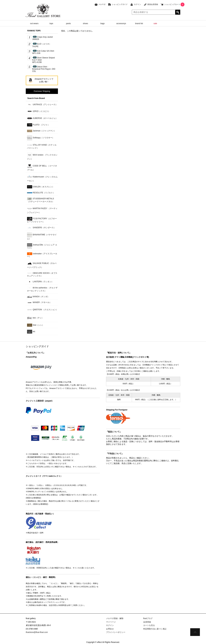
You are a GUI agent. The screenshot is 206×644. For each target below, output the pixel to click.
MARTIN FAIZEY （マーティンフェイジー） (42, 210)
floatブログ (148, 618)
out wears (34, 23)
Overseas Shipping (42, 91)
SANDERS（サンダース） (41, 228)
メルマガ (102, 4)
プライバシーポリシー (116, 632)
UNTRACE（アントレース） (42, 105)
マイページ (111, 622)
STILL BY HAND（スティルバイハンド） (42, 146)
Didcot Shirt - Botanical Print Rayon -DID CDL (44, 69)
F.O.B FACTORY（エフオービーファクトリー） (42, 220)
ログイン (137, 4)
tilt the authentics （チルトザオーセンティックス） (42, 289)
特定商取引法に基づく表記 (155, 629)
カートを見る (149, 625)
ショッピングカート (172, 4)
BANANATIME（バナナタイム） (42, 236)
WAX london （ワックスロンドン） (42, 156)
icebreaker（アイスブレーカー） (42, 255)
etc (31, 332)
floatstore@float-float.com (37, 632)
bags (103, 23)
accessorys (121, 23)
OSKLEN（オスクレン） (41, 187)
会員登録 (147, 622)
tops (51, 23)
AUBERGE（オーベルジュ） (42, 118)
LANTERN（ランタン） (40, 282)
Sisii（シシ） (35, 325)
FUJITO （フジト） (38, 125)
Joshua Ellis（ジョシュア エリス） (42, 246)
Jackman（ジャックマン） (41, 131)
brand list (139, 23)
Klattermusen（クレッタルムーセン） (42, 178)
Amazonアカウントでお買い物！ (44, 80)
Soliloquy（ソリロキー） (41, 138)
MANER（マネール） (39, 303)
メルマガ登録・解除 (115, 618)
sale (155, 23)
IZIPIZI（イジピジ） (39, 111)
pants (68, 23)
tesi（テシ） (35, 318)
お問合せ (110, 629)
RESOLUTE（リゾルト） (41, 193)
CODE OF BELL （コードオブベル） (42, 167)
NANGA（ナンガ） (38, 297)
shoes (85, 23)
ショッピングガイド (120, 4)
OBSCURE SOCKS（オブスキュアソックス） (42, 274)
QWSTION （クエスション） (42, 310)
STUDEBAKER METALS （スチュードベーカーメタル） (41, 200)
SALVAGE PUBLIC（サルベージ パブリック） (42, 265)
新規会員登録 (153, 4)
